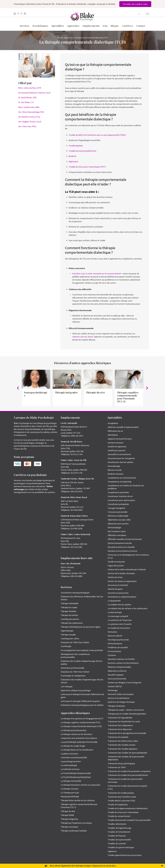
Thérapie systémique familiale (74, 831)
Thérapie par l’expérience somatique (76, 823)
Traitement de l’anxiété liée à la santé (124, 721)
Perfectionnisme (115, 644)
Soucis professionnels (117, 679)
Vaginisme (112, 851)
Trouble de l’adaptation (118, 804)
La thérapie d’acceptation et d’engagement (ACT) (82, 719)
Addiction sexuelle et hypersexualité (123, 427)
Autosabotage (114, 466)
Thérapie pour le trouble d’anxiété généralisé (127, 714)
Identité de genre (115, 589)
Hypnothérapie (67, 631)
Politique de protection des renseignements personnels (135, 865)
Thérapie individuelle (70, 603)
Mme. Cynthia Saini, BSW (29, 107)
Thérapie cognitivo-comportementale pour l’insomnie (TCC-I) (128, 397)
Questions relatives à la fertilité (121, 659)
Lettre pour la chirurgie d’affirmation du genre (80, 701)
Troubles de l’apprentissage (120, 828)
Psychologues (40, 26)
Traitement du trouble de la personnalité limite (128, 775)
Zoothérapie (66, 646)
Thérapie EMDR (67, 815)
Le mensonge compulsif (118, 616)
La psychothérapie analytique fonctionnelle (79, 742)
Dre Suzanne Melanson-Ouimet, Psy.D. (35, 93)
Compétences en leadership (120, 482)
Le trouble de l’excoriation (119, 628)
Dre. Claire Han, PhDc (27, 126)
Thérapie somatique (69, 827)
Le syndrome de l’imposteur (120, 620)
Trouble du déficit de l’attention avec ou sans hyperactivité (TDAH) (97, 135)
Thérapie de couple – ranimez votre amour (126, 710)
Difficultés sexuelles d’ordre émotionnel (125, 539)
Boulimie (72, 156)
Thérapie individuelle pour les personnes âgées (81, 627)
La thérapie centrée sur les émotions (76, 734)
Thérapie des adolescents (72, 623)
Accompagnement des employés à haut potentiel (82, 650)
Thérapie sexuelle (68, 635)
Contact (141, 26)
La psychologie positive (71, 761)
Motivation (112, 632)
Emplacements (91, 26)
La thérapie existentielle (71, 781)
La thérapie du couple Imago (73, 746)
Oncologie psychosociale (118, 640)
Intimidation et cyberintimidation (122, 597)
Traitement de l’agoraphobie (120, 718)
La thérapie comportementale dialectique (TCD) (81, 726)
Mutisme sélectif (115, 636)
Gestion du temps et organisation (122, 581)
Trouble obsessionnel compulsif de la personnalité (129, 820)
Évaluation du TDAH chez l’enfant (75, 672)
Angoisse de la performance (120, 439)
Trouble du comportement (119, 816)
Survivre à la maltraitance (119, 698)
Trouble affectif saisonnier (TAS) (121, 801)
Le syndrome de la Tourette (120, 624)
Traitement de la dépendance (120, 725)
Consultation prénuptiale (118, 504)
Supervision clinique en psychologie (76, 690)
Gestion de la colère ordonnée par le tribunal (127, 569)
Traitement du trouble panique (121, 793)
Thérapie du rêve (96, 392)
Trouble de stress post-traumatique (123, 812)
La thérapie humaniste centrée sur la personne (80, 785)
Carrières (127, 26)
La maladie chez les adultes (119, 605)
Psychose (112, 655)
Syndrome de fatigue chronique (121, 702)
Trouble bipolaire (76, 146)
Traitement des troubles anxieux (122, 745)
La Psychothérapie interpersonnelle (76, 773)
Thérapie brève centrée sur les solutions (78, 800)
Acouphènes (113, 423)
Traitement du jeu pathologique (121, 763)
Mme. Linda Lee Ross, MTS (30, 88)
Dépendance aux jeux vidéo (119, 520)
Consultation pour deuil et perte (121, 500)
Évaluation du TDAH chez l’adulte (75, 642)
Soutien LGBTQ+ (115, 686)
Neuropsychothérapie (35, 394)
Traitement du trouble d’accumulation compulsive (129, 771)
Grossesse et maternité (118, 585)
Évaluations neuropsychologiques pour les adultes (82, 705)
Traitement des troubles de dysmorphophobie (127, 753)
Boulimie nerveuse (116, 474)
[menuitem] (148, 14)
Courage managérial (116, 508)
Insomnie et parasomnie (118, 593)
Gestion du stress (115, 577)
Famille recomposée (116, 562)
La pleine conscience (69, 754)
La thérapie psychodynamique (74, 730)
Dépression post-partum (118, 524)
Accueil (60, 38)
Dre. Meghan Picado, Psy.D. (30, 122)
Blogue (115, 26)
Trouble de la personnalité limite (82, 151)
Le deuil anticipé (115, 612)
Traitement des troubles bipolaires (122, 749)
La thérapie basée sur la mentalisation (77, 750)
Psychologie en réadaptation (73, 676)
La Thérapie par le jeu (70, 793)
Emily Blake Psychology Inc (26, 865)
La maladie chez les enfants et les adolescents (128, 608)
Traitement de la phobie (118, 737)
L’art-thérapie (67, 686)
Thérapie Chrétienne (116, 706)
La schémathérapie (69, 765)
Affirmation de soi (115, 431)
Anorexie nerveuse (115, 443)
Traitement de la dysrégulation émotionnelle (127, 733)
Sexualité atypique (116, 675)
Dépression (73, 161)
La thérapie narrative (70, 789)
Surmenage (113, 690)
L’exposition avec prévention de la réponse (79, 738)
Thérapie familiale (68, 611)
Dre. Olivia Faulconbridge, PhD (31, 112)
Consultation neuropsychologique (75, 593)
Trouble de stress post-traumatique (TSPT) (87, 167)
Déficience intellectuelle (118, 516)
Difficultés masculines (117, 535)
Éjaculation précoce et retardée (121, 547)
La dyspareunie (114, 601)
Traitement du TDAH (117, 767)
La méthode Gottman (70, 769)
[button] (18, 388)
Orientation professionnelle (72, 668)
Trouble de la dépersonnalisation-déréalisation (128, 808)
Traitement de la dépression (120, 729)
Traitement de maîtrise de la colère (123, 741)
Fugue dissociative (116, 566)
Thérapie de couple (69, 607)
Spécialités (58, 26)
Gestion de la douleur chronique (121, 573)
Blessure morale (115, 470)
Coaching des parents (70, 619)
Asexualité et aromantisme (119, 454)
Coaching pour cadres (70, 638)
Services (25, 26)
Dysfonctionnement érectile (120, 543)
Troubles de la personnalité (119, 840)
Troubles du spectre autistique (121, 847)
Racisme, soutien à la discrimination (123, 663)
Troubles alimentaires (117, 824)
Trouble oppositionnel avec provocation (125, 855)
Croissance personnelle (118, 512)
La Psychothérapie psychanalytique (76, 777)
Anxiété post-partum (117, 450)
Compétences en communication (122, 478)
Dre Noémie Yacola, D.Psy (29, 117)
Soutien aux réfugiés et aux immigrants (125, 682)
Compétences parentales (118, 492)
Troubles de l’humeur (117, 836)
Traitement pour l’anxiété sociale (122, 797)
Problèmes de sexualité (118, 647)
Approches (73, 26)
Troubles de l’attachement (119, 832)
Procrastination (114, 651)
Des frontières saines (117, 531)
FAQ (105, 26)
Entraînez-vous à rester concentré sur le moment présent (97, 274)
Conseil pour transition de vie (120, 496)
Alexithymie (113, 435)
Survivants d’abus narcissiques (121, 694)
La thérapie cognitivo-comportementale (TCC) (80, 722)
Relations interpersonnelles (119, 667)
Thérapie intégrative (66, 392)
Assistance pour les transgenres (121, 458)
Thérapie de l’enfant (69, 615)
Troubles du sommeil (117, 843)
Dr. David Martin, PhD (27, 97)
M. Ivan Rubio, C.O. (26, 102)
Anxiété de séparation (117, 447)
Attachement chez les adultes (120, 462)
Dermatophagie (114, 527)
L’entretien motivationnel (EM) (74, 757)
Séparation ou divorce (117, 671)
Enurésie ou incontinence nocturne (122, 551)
